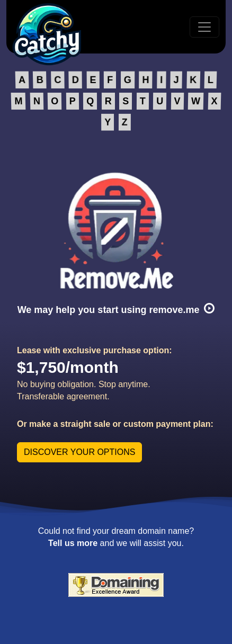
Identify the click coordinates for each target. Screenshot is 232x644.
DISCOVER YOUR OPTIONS (79, 452)
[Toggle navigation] (204, 27)
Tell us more (73, 543)
